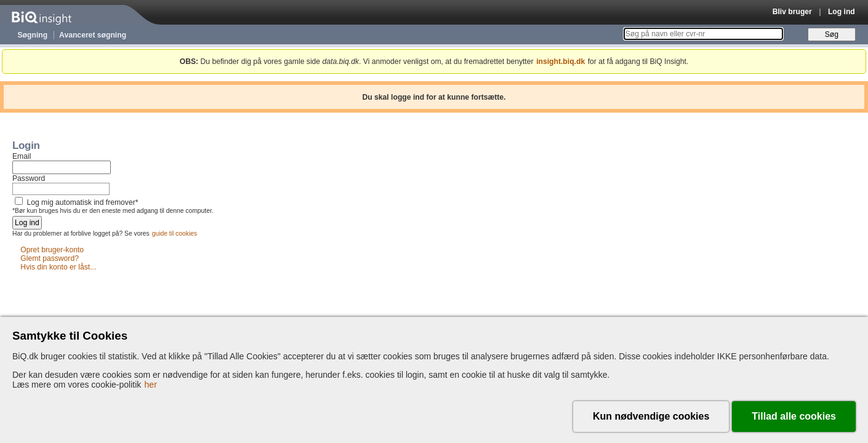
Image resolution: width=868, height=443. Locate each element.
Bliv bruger (792, 12)
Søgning (33, 35)
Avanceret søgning (93, 35)
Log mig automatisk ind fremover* (82, 202)
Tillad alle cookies (794, 416)
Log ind (842, 12)
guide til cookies (175, 233)
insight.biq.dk (561, 62)
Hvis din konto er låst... (58, 268)
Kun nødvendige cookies (651, 416)
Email (22, 156)
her (151, 385)
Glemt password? (50, 259)
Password (29, 178)
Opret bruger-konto (52, 250)
